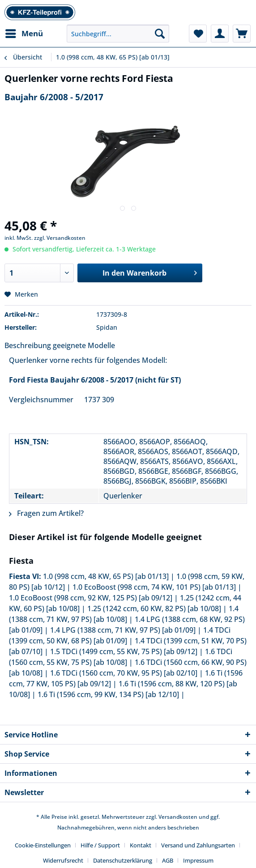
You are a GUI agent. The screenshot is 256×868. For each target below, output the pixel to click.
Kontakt (141, 845)
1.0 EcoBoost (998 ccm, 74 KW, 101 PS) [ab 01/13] (154, 587)
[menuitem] (24, 34)
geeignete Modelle (84, 345)
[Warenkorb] (242, 34)
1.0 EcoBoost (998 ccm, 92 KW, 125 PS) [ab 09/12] (91, 598)
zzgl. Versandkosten (60, 238)
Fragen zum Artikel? (46, 513)
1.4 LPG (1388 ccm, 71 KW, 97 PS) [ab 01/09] (123, 630)
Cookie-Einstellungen (43, 845)
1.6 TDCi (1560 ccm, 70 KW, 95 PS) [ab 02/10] (124, 673)
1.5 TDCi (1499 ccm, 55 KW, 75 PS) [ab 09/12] (124, 651)
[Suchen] (160, 34)
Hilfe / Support (100, 845)
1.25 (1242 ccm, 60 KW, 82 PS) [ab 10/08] (154, 608)
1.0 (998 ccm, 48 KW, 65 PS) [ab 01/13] (106, 576)
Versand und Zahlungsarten (198, 845)
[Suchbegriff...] (118, 34)
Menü (24, 32)
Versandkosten (178, 817)
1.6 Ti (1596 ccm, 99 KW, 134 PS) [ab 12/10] (108, 694)
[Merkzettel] (198, 34)
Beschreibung (28, 345)
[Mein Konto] (220, 34)
